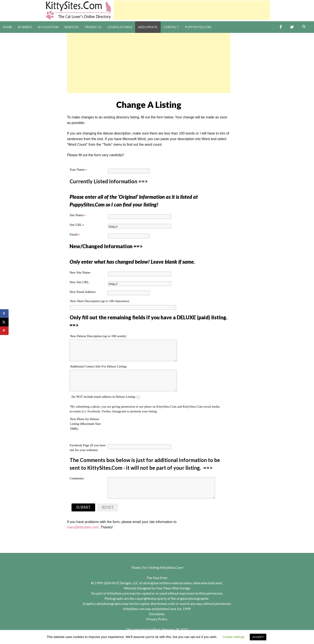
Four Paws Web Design (173, 588)
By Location (48, 27)
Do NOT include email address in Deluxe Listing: (104, 397)
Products (93, 27)
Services (72, 27)
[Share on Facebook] (4, 314)
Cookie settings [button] (234, 637)
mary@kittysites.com (83, 527)
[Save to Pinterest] (4, 331)
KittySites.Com (171, 567)
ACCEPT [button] (258, 637)
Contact (171, 27)
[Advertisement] (192, 10)
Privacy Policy (157, 619)
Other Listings (120, 27)
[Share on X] (4, 322)
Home (8, 27)
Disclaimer (157, 614)
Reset (108, 507)
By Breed (25, 27)
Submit (83, 507)
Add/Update (148, 27)
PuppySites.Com (198, 27)
